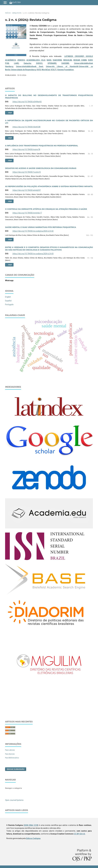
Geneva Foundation (65, 70)
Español (8, 301)
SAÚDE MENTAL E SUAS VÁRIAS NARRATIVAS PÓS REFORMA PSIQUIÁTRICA (41, 227)
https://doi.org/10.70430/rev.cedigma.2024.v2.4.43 (33, 254)
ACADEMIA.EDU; (34, 60)
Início (8, 13)
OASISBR (65, 63)
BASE (49, 60)
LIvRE (16, 63)
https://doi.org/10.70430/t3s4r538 (26, 127)
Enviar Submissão (16, 769)
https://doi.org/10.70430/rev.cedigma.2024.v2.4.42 (33, 231)
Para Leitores (10, 750)
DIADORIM (57, 60)
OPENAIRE (52, 63)
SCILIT (54, 70)
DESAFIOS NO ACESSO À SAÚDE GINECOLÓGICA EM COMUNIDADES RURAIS (41, 168)
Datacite (27, 63)
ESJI (43, 60)
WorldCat (46, 70)
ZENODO (21, 60)
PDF (10, 113)
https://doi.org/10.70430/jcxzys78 (26, 149)
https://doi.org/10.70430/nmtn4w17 (27, 213)
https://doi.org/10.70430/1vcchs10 (26, 172)
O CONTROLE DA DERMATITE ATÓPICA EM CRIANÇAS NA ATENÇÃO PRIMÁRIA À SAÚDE (46, 209)
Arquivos (17, 13)
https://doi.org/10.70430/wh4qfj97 (26, 190)
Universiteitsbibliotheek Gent (29, 66)
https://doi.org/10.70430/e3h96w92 (27, 102)
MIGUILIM (68, 60)
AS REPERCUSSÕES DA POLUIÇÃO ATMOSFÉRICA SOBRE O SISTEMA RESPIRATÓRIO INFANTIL (49, 186)
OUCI (39, 70)
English (8, 297)
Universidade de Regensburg (23, 70)
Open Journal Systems (14, 800)
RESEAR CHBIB (80, 60)
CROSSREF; (80, 56)
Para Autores (10, 754)
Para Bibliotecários (12, 758)
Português (9, 304)
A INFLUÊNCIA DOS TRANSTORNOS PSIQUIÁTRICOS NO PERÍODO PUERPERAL (42, 146)
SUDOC (39, 63)
